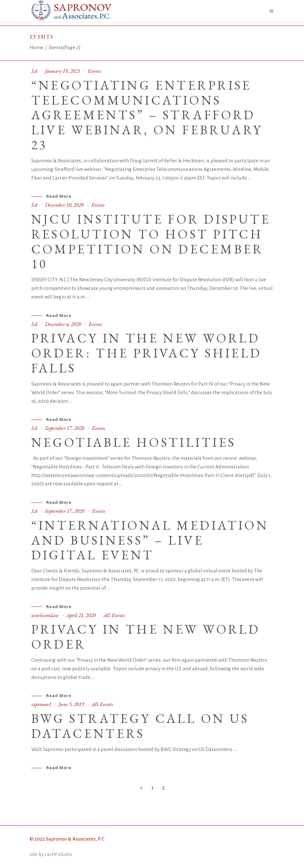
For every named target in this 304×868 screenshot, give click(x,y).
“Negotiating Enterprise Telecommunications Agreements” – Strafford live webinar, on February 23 (147, 115)
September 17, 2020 (65, 428)
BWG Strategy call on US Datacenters (140, 726)
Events (94, 71)
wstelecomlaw (45, 615)
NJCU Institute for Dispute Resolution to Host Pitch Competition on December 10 (151, 241)
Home (37, 47)
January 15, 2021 (63, 71)
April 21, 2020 (81, 615)
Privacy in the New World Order (146, 637)
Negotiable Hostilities (134, 442)
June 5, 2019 (71, 704)
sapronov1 (41, 704)
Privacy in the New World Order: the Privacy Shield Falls (147, 353)
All (107, 615)
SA (34, 71)
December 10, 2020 (64, 205)
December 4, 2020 (63, 324)
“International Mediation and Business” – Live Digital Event (150, 540)
